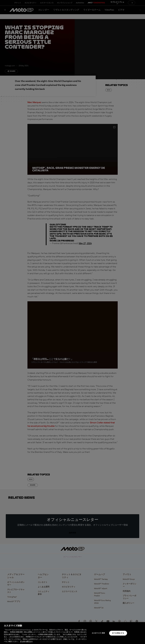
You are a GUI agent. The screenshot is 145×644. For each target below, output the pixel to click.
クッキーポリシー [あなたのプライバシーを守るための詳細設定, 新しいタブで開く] (26, 642)
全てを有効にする (118, 633)
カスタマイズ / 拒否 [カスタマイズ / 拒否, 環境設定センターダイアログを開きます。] (98, 633)
